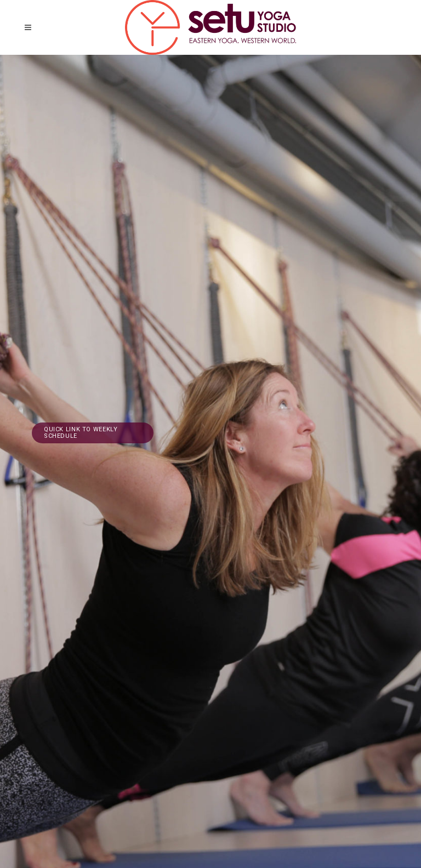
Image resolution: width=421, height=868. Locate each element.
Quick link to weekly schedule (81, 433)
